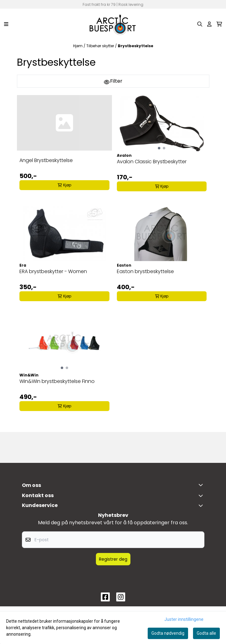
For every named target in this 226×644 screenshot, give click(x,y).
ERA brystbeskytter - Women (53, 271)
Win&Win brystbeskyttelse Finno (57, 381)
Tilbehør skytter (101, 46)
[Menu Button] (6, 24)
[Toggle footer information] (202, 485)
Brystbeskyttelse (136, 46)
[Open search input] (200, 24)
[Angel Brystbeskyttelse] (64, 123)
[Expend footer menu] (202, 505)
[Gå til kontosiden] (209, 24)
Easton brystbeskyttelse (145, 271)
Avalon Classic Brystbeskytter (152, 162)
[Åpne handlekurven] (219, 24)
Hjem (78, 46)
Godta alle (206, 633)
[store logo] (113, 24)
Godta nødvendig (168, 633)
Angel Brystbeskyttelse (46, 160)
